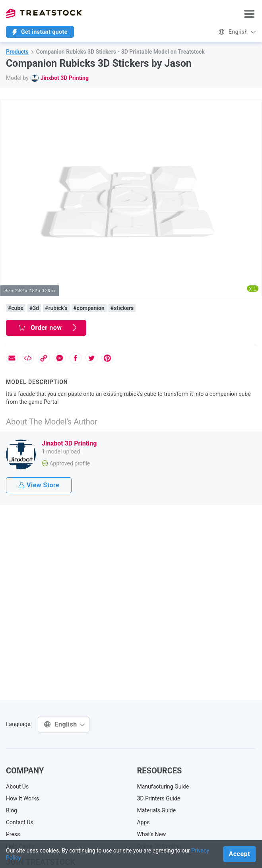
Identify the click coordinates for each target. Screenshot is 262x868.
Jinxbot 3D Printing (65, 78)
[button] (254, 107)
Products (17, 52)
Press (13, 834)
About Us (17, 787)
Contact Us (20, 822)
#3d (34, 308)
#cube (16, 308)
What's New (152, 834)
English (237, 32)
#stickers (122, 308)
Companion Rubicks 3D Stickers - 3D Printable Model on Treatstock (120, 52)
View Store (39, 485)
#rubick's (56, 308)
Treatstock (44, 14)
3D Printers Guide (159, 798)
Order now (48, 328)
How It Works (22, 798)
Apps (144, 822)
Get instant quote (40, 32)
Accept (240, 854)
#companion (89, 308)
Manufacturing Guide (163, 787)
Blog (12, 810)
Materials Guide (157, 810)
